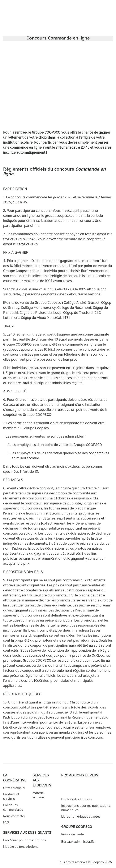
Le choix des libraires (76, 799)
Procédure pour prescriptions (24, 840)
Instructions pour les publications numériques (86, 808)
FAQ (6, 823)
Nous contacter (14, 816)
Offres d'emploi (14, 788)
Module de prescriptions (21, 847)
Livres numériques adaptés (81, 817)
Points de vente (73, 834)
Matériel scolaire (39, 795)
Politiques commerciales (13, 807)
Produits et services (11, 797)
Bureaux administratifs (78, 842)
